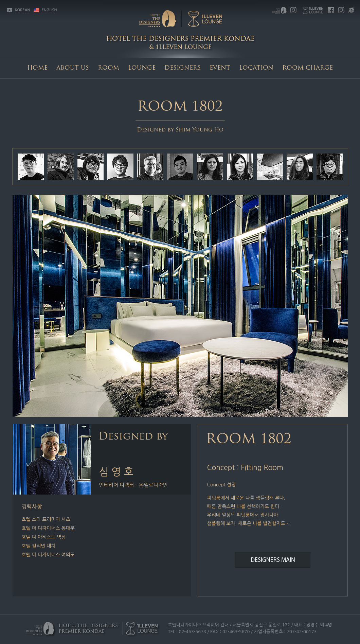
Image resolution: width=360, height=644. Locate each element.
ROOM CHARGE (308, 68)
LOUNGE (142, 68)
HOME (37, 68)
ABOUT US (73, 68)
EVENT (220, 68)
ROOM (109, 68)
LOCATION (256, 68)
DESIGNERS (183, 68)
